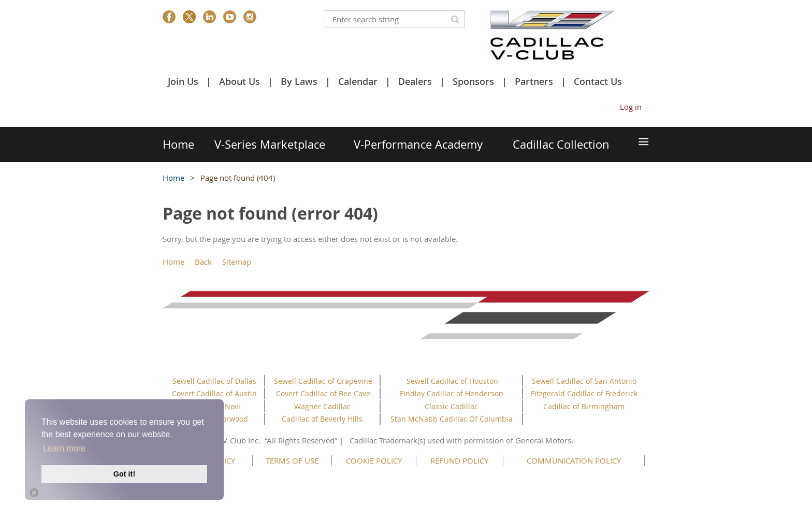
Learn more (64, 448)
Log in (631, 107)
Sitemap (237, 262)
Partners (534, 81)
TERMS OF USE (292, 460)
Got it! (124, 474)
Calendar (358, 81)
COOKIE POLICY (374, 460)
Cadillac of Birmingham (584, 406)
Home (173, 178)
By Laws (299, 81)
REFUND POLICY (459, 460)
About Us (240, 81)
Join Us (183, 81)
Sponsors (473, 81)
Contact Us (598, 81)
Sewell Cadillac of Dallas (214, 381)
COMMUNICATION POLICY (574, 460)
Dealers (415, 81)
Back (203, 262)
